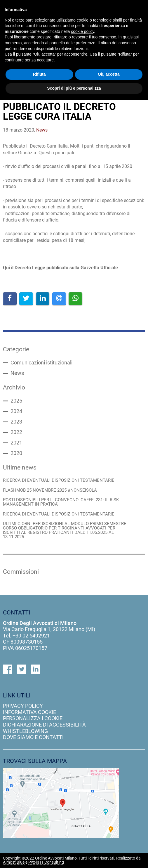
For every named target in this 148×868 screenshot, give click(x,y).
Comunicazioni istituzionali (41, 363)
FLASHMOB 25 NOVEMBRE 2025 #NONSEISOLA (50, 490)
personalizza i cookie (33, 718)
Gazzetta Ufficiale (99, 268)
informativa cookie (29, 712)
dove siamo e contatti (33, 737)
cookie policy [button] (82, 31)
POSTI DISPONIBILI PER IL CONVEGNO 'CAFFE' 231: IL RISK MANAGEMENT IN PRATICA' (61, 502)
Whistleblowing (25, 731)
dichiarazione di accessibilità (44, 725)
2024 (16, 411)
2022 (16, 432)
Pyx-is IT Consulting (46, 862)
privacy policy (23, 706)
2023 (16, 422)
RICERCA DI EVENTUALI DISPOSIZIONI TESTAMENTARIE (59, 480)
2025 (16, 401)
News (17, 373)
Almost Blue (14, 862)
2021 (16, 443)
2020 (16, 453)
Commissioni (21, 572)
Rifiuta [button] (39, 74)
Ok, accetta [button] (109, 74)
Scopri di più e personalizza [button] (74, 88)
